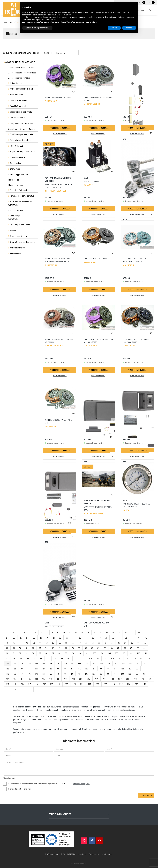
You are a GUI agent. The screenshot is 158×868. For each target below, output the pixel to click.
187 (115, 674)
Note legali (82, 854)
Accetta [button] (129, 28)
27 (27, 638)
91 (14, 653)
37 (93, 638)
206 (112, 679)
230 (144, 684)
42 (126, 638)
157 (44, 669)
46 (7, 643)
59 (93, 643)
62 (112, 643)
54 (60, 643)
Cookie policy (107, 854)
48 (20, 643)
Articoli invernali (16, 83)
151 (145, 663)
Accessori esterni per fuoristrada (22, 73)
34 (73, 638)
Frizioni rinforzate (17, 157)
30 (47, 638)
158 (51, 669)
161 (72, 669)
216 (37, 684)
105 (109, 653)
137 (44, 663)
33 (67, 638)
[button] (152, 77)
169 (130, 669)
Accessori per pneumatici (19, 78)
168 (123, 669)
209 (135, 679)
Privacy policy (94, 854)
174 (22, 674)
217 (44, 684)
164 (94, 669)
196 (36, 679)
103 (95, 653)
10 (64, 633)
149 (131, 663)
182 (79, 674)
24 (7, 638)
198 (51, 679)
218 (52, 684)
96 (46, 653)
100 (73, 653)
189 (130, 674)
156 (36, 669)
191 (144, 674)
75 (53, 648)
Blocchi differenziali (17, 106)
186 (108, 674)
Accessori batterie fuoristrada (21, 67)
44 (139, 638)
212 (8, 684)
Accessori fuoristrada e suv (19, 62)
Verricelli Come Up (17, 248)
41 (119, 638)
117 (48, 658)
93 (27, 653)
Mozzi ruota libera (16, 185)
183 (86, 674)
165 (101, 669)
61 (106, 643)
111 (7, 658)
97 (53, 653)
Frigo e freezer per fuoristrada (22, 151)
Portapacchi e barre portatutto (22, 196)
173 (15, 674)
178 (51, 674)
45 (146, 638)
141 (72, 663)
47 (14, 643)
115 (34, 658)
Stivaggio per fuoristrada (19, 236)
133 (15, 663)
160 (65, 669)
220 (66, 684)
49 (27, 643)
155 (29, 669)
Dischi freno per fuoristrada (21, 134)
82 (98, 648)
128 (127, 658)
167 (115, 669)
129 (134, 658)
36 (87, 638)
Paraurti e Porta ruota (18, 190)
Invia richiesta (146, 795)
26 (21, 638)
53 (53, 643)
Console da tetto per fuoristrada (22, 129)
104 (102, 653)
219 (59, 684)
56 (73, 643)
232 (15, 689)
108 (131, 653)
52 (47, 643)
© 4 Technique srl (52, 854)
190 (137, 674)
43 (132, 638)
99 (66, 653)
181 (72, 674)
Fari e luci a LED (16, 146)
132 (8, 663)
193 (15, 679)
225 (105, 684)
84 (112, 648)
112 (14, 658)
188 (122, 674)
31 (54, 638)
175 (29, 674)
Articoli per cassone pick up (21, 89)
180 (65, 674)
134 (22, 663)
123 (90, 658)
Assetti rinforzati (16, 94)
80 (86, 648)
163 (87, 669)
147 (116, 663)
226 (113, 684)
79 (79, 648)
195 (29, 679)
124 (98, 658)
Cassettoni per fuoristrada (20, 112)
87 (131, 648)
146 (109, 663)
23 (146, 633)
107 (124, 653)
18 (113, 633)
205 (104, 679)
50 (34, 643)
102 (87, 653)
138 (51, 663)
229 (136, 684)
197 (44, 679)
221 (74, 684)
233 (23, 689)
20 (126, 633)
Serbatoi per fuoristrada (19, 225)
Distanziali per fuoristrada (20, 140)
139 (58, 663)
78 (73, 648)
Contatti (141, 10)
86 (125, 648)
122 (83, 658)
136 (36, 663)
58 (86, 643)
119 (62, 658)
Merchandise (14, 180)
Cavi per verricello (16, 117)
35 (80, 638)
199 (58, 679)
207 (120, 679)
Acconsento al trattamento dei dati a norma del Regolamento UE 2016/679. (49, 784)
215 (30, 684)
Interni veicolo (15, 169)
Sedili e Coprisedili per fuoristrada (18, 217)
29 (41, 638)
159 (58, 669)
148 (123, 663)
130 (142, 658)
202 (81, 679)
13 (82, 633)
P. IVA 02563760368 (68, 854)
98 (59, 653)
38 (100, 638)
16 (101, 633)
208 (128, 679)
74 (46, 648)
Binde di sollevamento (18, 100)
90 (7, 653)
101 (80, 653)
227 (121, 684)
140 (65, 663)
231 (8, 689)
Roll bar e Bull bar (16, 210)
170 (137, 669)
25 (14, 638)
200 (65, 679)
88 (138, 648)
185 (101, 674)
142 (79, 663)
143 (87, 663)
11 (70, 633)
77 (66, 648)
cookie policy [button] (66, 15)
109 (138, 653)
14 (88, 633)
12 (76, 633)
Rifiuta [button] (114, 28)
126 (112, 658)
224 (97, 684)
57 (80, 643)
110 (146, 653)
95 (40, 653)
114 (27, 658)
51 (40, 643)
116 (41, 658)
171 (144, 669)
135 (29, 663)
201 (73, 679)
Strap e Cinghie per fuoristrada (22, 242)
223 (90, 684)
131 (149, 658)
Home (5, 22)
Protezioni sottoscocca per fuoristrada (20, 203)
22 (139, 633)
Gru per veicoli (15, 163)
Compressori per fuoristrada (21, 123)
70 (20, 648)
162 (79, 669)
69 (14, 648)
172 (8, 674)
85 (118, 648)
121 (76, 658)
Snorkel (12, 230)
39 (106, 638)
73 (40, 648)
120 (69, 658)
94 (33, 653)
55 (66, 643)
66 (138, 643)
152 (8, 669)
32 (60, 638)
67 (145, 643)
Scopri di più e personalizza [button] (37, 28)
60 (99, 643)
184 (94, 674)
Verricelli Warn (15, 253)
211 (150, 679)
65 (132, 643)
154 (22, 669)
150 (138, 663)
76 (60, 648)
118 (55, 658)
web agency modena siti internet (79, 864)
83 (105, 648)
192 (8, 679)
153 (15, 669)
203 (89, 679)
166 (108, 669)
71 (27, 648)
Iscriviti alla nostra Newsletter (20, 789)
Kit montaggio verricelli (18, 175)
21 (132, 633)
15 (95, 633)
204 (96, 679)
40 (113, 638)
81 (92, 648)
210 (143, 679)
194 (22, 679)
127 (120, 658)
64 (125, 643)
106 (117, 653)
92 (20, 653)
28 (34, 638)
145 (102, 663)
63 (119, 643)
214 (22, 684)
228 (129, 684)
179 (58, 674)
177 (44, 674)
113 (21, 658)
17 (107, 633)
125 (105, 658)
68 (7, 648)
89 (144, 648)
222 (82, 684)
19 (119, 633)
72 (33, 648)
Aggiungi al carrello (60, 128)
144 (94, 663)
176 (36, 674)
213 (15, 684)
